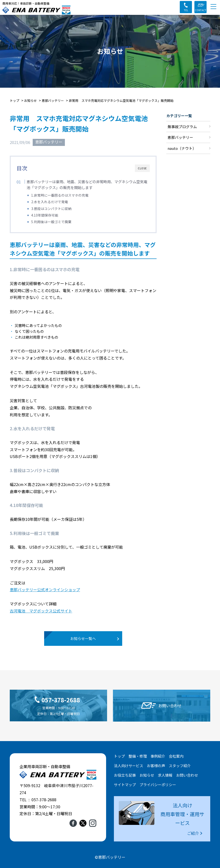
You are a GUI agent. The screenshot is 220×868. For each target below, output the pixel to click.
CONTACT (201, 10)
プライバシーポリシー (158, 784)
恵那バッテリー (49, 142)
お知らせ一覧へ (83, 638)
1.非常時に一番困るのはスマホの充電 (60, 195)
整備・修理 (138, 756)
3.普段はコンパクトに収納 (51, 209)
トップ (119, 756)
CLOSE (142, 168)
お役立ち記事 (125, 775)
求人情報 (165, 775)
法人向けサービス (129, 765)
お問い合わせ (187, 775)
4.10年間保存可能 (45, 215)
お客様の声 (156, 765)
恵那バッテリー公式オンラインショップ (45, 590)
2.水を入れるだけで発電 (50, 202)
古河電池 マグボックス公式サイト (41, 611)
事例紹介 (158, 756)
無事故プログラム (182, 127)
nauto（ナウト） (182, 148)
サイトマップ (125, 784)
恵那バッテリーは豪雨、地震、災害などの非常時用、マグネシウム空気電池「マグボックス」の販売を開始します (87, 184)
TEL (186, 10)
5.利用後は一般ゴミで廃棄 (51, 222)
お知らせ (147, 775)
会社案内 (176, 756)
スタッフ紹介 (180, 765)
